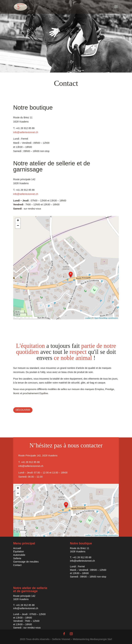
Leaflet (88, 318)
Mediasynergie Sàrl (101, 639)
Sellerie (17, 558)
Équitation (19, 551)
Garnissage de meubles (26, 562)
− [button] (18, 226)
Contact (17, 565)
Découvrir (23, 410)
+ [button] (18, 221)
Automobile (19, 555)
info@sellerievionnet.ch (26, 132)
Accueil (17, 548)
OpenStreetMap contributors (106, 318)
